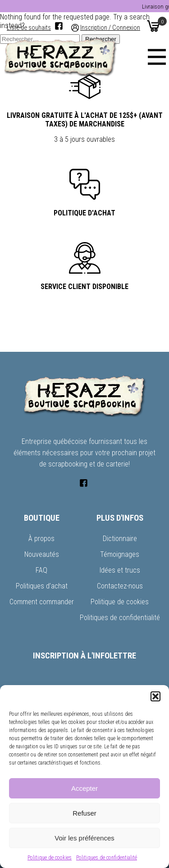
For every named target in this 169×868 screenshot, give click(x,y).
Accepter (84, 788)
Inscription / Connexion (110, 28)
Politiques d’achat (42, 586)
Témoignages (120, 554)
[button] (155, 696)
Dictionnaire (120, 539)
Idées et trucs (120, 570)
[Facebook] (59, 26)
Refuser (84, 813)
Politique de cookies (50, 858)
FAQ (41, 570)
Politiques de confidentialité (107, 858)
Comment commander (42, 602)
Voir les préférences (84, 838)
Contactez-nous (120, 586)
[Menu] (157, 57)
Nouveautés (42, 554)
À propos (41, 539)
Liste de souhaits (29, 28)
